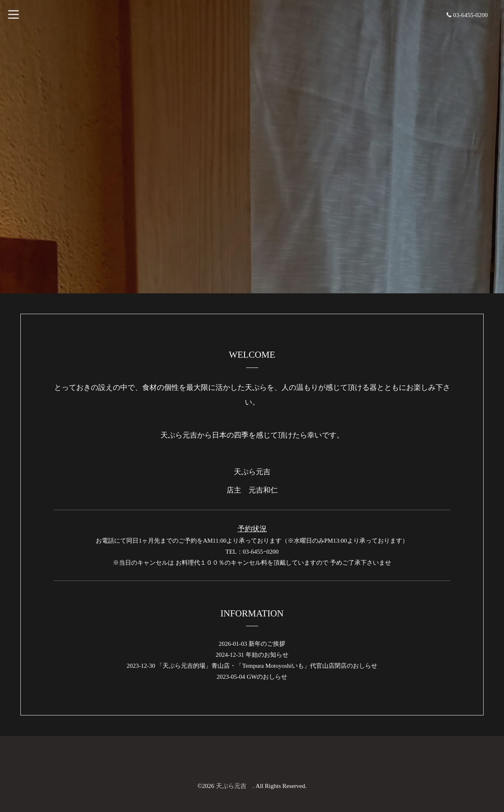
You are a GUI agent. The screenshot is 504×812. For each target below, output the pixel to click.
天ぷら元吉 (234, 786)
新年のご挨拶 (267, 644)
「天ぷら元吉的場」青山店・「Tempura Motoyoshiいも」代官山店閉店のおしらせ (267, 666)
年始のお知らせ (267, 655)
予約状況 (252, 529)
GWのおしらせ (267, 677)
